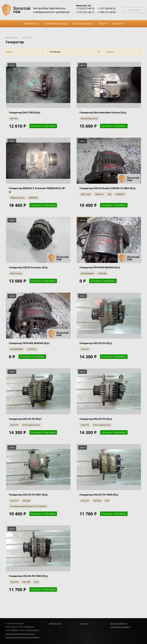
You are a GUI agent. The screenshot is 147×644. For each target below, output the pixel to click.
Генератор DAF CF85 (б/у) (25, 112)
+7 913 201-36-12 (85, 12)
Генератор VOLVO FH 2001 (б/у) (28, 495)
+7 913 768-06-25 (106, 8)
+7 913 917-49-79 (85, 8)
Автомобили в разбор (120, 627)
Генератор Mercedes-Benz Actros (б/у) (103, 112)
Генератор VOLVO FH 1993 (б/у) (99, 495)
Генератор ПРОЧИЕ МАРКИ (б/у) (100, 267)
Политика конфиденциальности (20, 634)
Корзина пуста (134, 10)
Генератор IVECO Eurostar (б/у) (28, 267)
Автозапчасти (12, 37)
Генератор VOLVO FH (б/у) (96, 343)
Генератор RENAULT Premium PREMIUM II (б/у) (37, 190)
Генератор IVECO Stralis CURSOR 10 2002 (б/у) (108, 188)
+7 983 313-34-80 (106, 12)
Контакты (84, 623)
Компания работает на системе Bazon (23, 637)
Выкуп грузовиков (119, 623)
